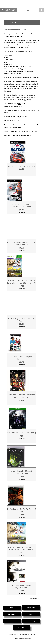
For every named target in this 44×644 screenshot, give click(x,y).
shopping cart (33, 131)
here (20, 104)
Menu (10, 22)
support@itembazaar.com (13, 106)
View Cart (11, 10)
